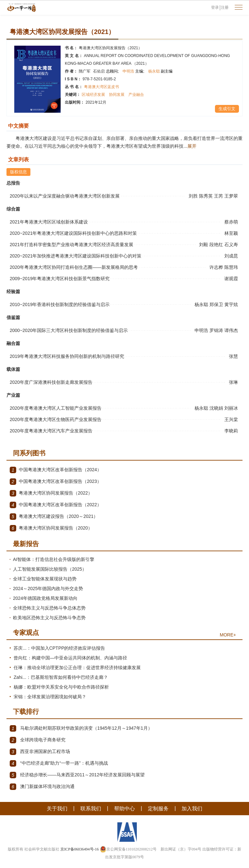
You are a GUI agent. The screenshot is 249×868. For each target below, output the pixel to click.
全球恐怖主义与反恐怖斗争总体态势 (49, 608)
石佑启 (106, 71)
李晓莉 (232, 431)
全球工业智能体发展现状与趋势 (45, 579)
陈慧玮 (232, 267)
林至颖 (232, 233)
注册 (225, 7)
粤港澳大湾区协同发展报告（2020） (51, 528)
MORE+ (228, 635)
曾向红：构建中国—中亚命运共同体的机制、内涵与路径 (70, 658)
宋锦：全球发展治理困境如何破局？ (50, 697)
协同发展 (117, 95)
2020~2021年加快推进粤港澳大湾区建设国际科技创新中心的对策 (76, 256)
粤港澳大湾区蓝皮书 (101, 87)
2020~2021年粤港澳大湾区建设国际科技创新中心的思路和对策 (73, 233)
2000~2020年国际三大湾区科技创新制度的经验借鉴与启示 (69, 330)
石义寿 (232, 245)
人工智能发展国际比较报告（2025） (50, 569)
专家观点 (26, 633)
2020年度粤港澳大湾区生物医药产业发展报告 (56, 419)
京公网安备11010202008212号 (128, 849)
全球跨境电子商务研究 (38, 740)
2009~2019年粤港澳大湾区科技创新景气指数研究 (60, 279)
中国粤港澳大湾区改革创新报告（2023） (56, 482)
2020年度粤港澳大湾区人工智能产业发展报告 (56, 408)
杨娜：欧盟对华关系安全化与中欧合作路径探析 (61, 687)
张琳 (234, 382)
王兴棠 (232, 419)
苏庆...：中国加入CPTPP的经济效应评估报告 (59, 648)
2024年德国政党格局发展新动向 (45, 598)
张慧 (234, 356)
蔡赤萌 (232, 222)
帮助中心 (124, 809)
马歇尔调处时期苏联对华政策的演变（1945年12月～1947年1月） (81, 728)
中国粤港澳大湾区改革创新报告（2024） (56, 470)
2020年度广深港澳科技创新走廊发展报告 (51, 382)
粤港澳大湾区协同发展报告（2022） (51, 493)
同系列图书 (29, 453)
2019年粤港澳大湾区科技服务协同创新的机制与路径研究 (67, 356)
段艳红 (217, 245)
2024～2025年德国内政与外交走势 (48, 588)
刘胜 (194, 196)
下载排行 (26, 712)
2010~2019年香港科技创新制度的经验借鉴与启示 (60, 304)
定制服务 (158, 809)
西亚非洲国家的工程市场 (40, 752)
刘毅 (204, 245)
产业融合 (136, 95)
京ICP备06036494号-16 (80, 849)
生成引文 (227, 109)
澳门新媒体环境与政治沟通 (42, 787)
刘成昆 (232, 256)
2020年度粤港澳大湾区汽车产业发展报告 (51, 431)
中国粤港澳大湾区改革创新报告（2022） (56, 505)
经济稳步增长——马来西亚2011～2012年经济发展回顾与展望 (77, 775)
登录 (215, 7)
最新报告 (26, 544)
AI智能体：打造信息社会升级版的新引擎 (54, 559)
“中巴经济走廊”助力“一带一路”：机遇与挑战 (59, 763)
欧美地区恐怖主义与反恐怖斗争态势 (49, 618)
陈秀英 (207, 196)
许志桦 (217, 267)
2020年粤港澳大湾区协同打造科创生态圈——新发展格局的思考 (74, 267)
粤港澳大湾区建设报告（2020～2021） (54, 517)
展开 (192, 146)
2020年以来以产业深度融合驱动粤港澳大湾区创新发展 (65, 196)
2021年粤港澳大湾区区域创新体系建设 (49, 222)
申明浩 (133, 71)
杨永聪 (160, 71)
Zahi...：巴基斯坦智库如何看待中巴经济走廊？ (61, 677)
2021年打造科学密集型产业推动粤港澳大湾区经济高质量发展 (71, 245)
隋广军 (85, 71)
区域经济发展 (93, 95)
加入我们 (192, 809)
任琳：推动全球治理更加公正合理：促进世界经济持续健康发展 (77, 668)
